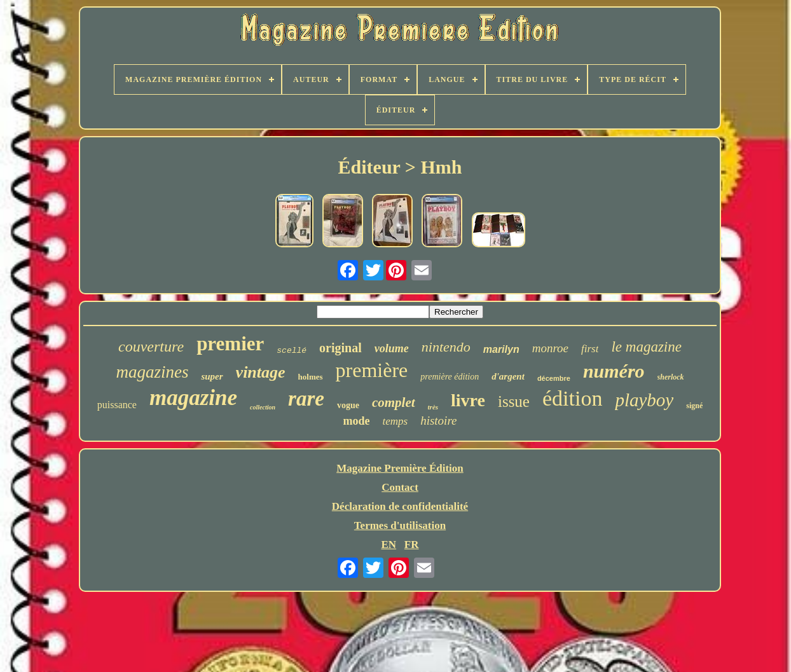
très (433, 407)
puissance (117, 405)
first (590, 349)
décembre (554, 378)
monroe (550, 348)
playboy (644, 400)
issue (514, 401)
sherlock (671, 377)
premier (230, 344)
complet (394, 402)
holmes (311, 377)
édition (572, 398)
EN (389, 545)
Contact (400, 487)
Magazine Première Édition (400, 468)
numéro (614, 371)
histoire (438, 421)
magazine (193, 398)
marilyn (501, 349)
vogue (348, 405)
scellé (292, 351)
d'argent (508, 376)
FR (412, 545)
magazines (152, 372)
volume (392, 348)
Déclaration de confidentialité (400, 506)
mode (356, 421)
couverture (151, 346)
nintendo (446, 347)
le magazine (646, 347)
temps (395, 421)
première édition (450, 377)
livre (468, 400)
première (372, 370)
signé (694, 406)
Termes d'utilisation (400, 525)
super (212, 376)
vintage (261, 372)
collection (263, 407)
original (340, 348)
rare (306, 399)
